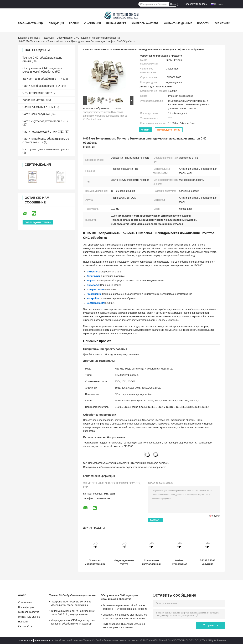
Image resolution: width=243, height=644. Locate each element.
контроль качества (145, 23)
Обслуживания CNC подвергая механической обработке (88, 38)
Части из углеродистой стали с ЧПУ (45, 121)
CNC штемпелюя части (37, 93)
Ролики (74, 23)
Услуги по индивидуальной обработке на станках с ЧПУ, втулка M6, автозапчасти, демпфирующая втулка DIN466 (95, 562)
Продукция (56, 23)
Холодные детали (34, 100)
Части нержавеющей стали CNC (43, 132)
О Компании (92, 23)
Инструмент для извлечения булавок (46, 149)
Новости (203, 23)
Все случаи (222, 23)
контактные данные (178, 23)
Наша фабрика (116, 23)
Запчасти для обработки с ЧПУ (42, 79)
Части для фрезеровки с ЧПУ (41, 86)
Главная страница (31, 23)
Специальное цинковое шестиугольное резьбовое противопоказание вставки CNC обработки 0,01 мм (125, 617)
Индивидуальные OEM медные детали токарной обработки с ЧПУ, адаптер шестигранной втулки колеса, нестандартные (73, 622)
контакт (145, 130)
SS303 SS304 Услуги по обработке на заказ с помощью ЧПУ (208, 562)
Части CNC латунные (36, 114)
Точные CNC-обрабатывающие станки (73, 595)
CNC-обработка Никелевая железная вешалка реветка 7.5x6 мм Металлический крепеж (124, 626)
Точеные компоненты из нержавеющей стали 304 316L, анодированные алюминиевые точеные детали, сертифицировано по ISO (73, 613)
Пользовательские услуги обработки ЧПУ (111, 463)
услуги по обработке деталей (152, 463)
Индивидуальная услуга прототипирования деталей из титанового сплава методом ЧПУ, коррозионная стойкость (124, 562)
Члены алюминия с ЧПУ (38, 107)
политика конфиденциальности (35, 640)
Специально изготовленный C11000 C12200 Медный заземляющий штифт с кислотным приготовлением (151, 562)
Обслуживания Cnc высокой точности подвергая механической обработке (125, 467)
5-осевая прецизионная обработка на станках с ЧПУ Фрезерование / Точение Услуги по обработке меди (125, 608)
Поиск (173, 4)
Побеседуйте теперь (195, 4)
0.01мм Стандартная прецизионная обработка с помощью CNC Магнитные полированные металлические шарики (179, 562)
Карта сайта (25, 626)
